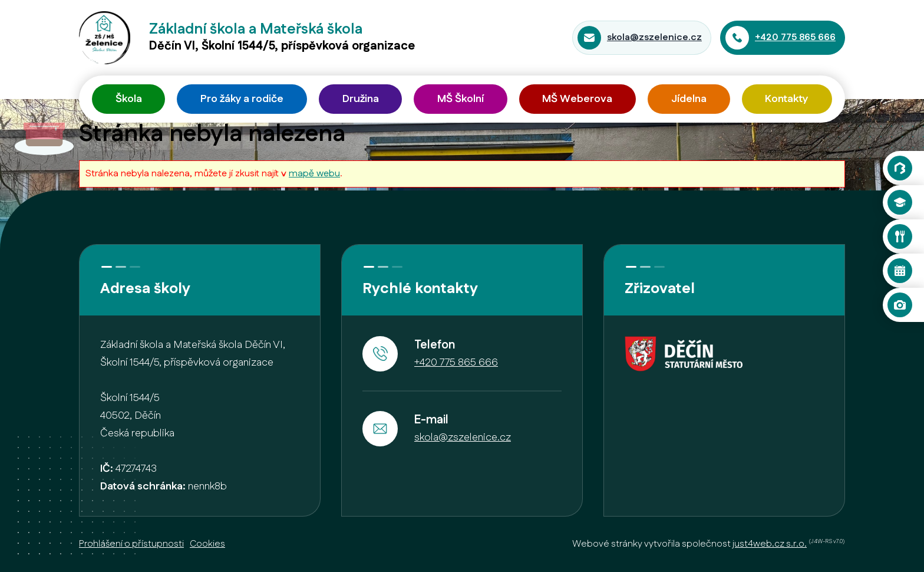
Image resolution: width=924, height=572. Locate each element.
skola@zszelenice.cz (654, 37)
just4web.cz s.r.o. (770, 544)
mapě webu (314, 174)
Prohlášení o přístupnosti (131, 544)
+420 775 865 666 (795, 37)
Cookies (207, 544)
